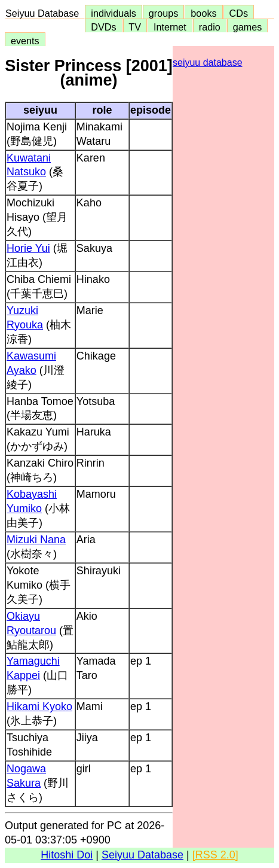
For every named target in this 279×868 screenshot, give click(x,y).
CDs (239, 13)
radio (210, 27)
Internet (170, 27)
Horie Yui (28, 248)
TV (135, 27)
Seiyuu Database (45, 13)
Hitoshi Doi (67, 855)
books (203, 13)
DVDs (103, 27)
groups (164, 13)
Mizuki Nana (36, 540)
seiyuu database (208, 63)
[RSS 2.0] (215, 855)
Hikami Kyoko (39, 706)
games (248, 27)
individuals (114, 13)
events (25, 41)
